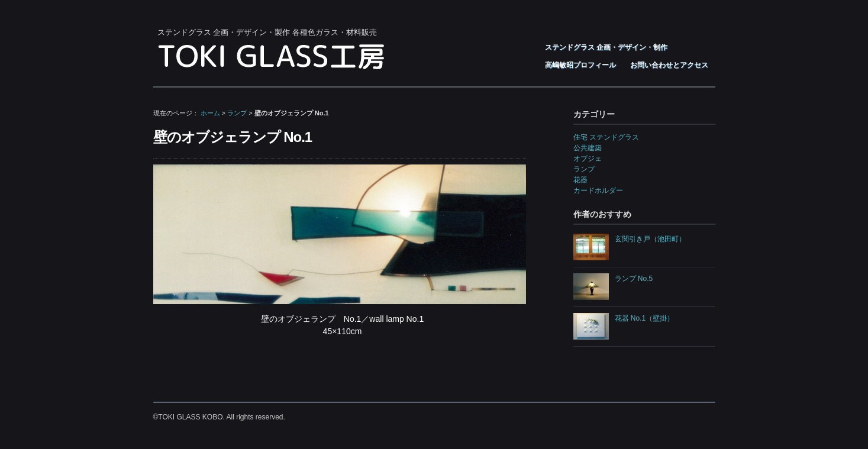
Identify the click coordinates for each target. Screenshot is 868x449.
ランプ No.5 (634, 279)
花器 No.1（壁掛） (645, 318)
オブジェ (588, 159)
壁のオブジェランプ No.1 (233, 137)
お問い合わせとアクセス (669, 65)
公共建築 (588, 148)
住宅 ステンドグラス (606, 137)
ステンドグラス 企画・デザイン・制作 (606, 47)
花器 (580, 180)
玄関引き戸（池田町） (650, 239)
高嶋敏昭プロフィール (580, 65)
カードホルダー (598, 190)
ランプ (237, 113)
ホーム (210, 113)
